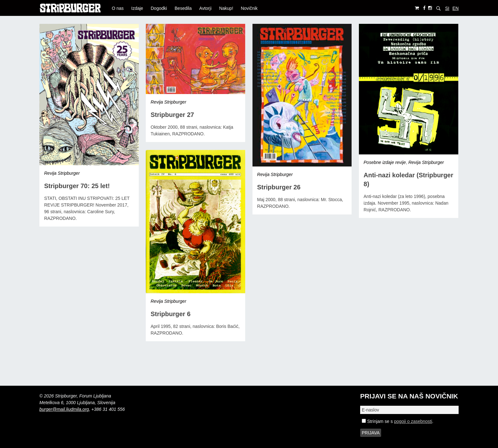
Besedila (183, 8)
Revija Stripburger (62, 173)
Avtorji (205, 8)
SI (447, 8)
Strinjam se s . (397, 421)
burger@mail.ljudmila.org (64, 409)
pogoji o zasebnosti (413, 421)
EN (456, 8)
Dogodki (159, 8)
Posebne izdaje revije (385, 162)
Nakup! (226, 8)
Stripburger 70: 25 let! (77, 186)
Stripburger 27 (172, 115)
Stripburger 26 (279, 187)
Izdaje (137, 8)
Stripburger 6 (171, 314)
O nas (118, 8)
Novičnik (249, 8)
